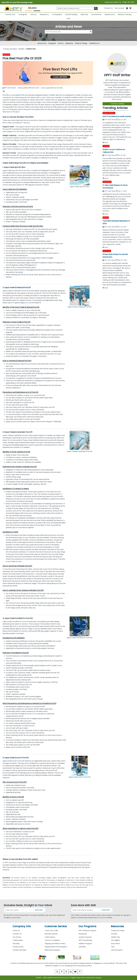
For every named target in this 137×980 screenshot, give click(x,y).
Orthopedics (57, 14)
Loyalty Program (85, 937)
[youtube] (77, 972)
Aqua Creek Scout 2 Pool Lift (17, 758)
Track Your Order (51, 931)
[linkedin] (71, 972)
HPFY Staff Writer (10, 88)
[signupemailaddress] (19, 910)
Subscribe (39, 910)
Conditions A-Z (94, 43)
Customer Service (56, 926)
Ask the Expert (117, 950)
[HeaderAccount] (119, 8)
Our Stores (17, 937)
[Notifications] (127, 8)
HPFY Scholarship (85, 940)
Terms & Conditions (52, 940)
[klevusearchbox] (96, 8)
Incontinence (96, 14)
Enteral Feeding (71, 14)
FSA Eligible (115, 940)
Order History (50, 937)
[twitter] (55, 972)
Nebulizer (106, 218)
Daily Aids (84, 14)
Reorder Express (51, 934)
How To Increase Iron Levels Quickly (117, 116)
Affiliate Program (85, 944)
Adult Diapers (107, 182)
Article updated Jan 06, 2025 (52, 88)
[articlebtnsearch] (68, 35)
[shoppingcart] (130, 8)
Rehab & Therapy (125, 14)
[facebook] (60, 972)
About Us (16, 931)
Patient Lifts (6, 55)
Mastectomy (110, 14)
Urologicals (23, 14)
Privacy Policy (18, 947)
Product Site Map (19, 950)
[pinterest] (82, 972)
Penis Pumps (107, 251)
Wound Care (10, 14)
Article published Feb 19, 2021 (28, 88)
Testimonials (18, 940)
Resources (117, 926)
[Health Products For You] (13, 8)
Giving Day (83, 934)
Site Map (16, 944)
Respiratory (44, 14)
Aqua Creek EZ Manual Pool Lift (18, 288)
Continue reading (117, 104)
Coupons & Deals (118, 931)
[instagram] (66, 972)
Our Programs (87, 926)
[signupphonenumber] (86, 910)
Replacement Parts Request (56, 947)
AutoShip (82, 947)
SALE (68, 18)
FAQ (113, 947)
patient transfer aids (63, 109)
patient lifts (20, 95)
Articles (114, 934)
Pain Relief (106, 146)
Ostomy (33, 14)
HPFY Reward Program (87, 931)
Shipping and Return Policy (55, 944)
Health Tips (115, 937)
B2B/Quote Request (52, 950)
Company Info (22, 926)
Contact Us (108, 8)
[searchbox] (77, 8)
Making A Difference (109, 113)
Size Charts (115, 944)
